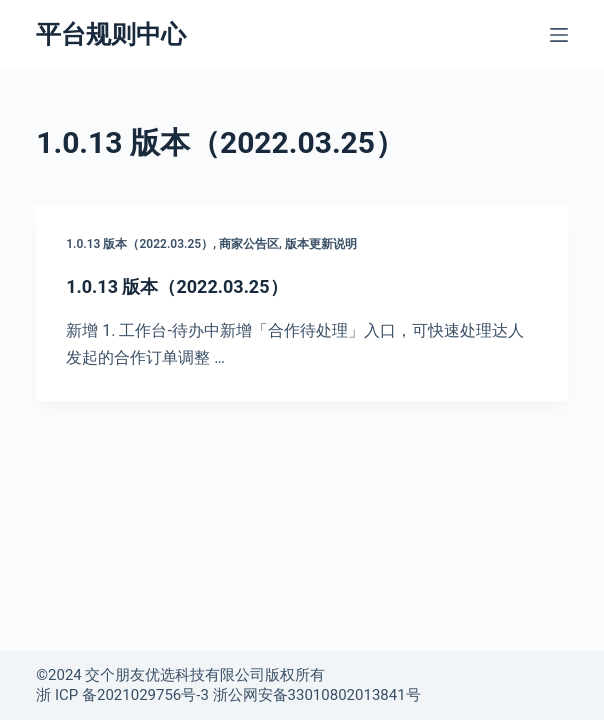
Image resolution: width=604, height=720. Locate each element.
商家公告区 (249, 244)
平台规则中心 (111, 34)
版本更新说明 (321, 244)
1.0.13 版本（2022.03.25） (139, 244)
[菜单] (559, 35)
